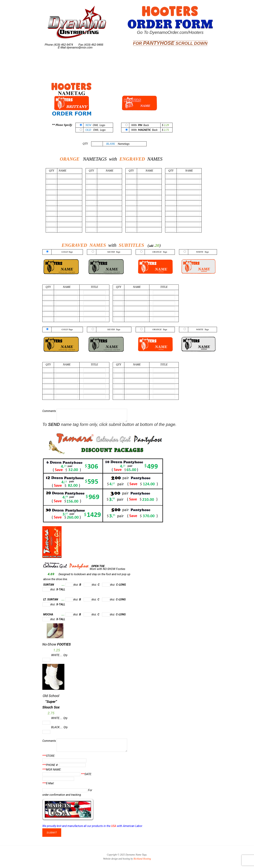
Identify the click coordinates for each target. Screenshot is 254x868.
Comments (85, 411)
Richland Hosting (142, 859)
